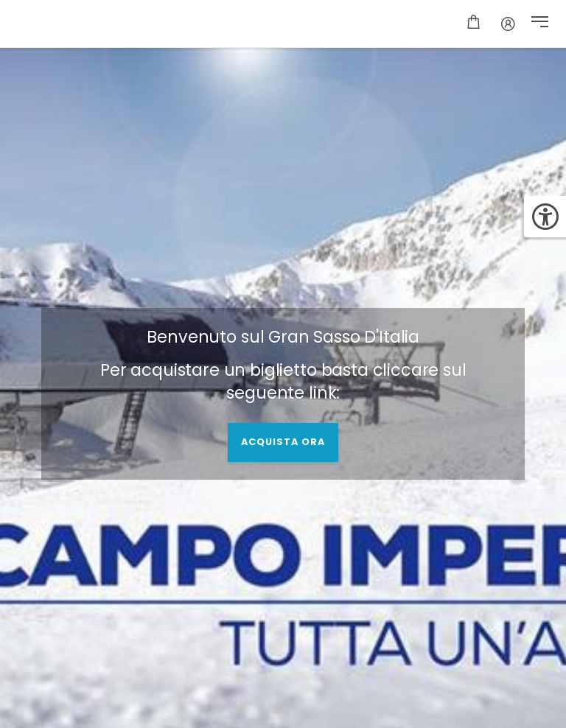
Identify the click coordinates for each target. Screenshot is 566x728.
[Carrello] (474, 24)
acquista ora (283, 442)
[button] (540, 24)
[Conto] (508, 24)
